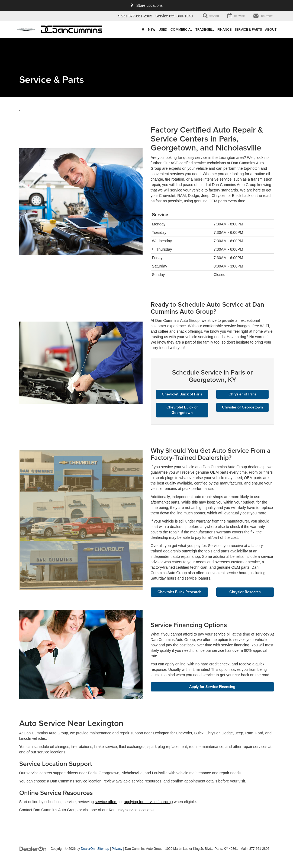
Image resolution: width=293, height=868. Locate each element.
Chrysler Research (245, 592)
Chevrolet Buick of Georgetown (182, 410)
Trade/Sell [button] (205, 29)
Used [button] (163, 29)
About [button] (271, 29)
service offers (106, 802)
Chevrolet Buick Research (179, 592)
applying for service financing (148, 802)
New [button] (152, 29)
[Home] (143, 30)
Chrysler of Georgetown (242, 407)
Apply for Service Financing (212, 687)
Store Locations (146, 5)
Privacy (117, 849)
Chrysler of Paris (242, 394)
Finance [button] (224, 29)
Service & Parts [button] (248, 29)
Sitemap (103, 849)
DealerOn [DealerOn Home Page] (88, 849)
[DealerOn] (33, 849)
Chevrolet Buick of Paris (182, 394)
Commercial (181, 29)
